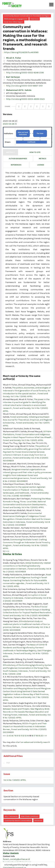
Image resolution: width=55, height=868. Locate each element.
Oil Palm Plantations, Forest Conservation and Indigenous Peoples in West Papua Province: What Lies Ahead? (27, 434)
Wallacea (38, 820)
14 (28, 736)
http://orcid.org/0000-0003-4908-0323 (24, 99)
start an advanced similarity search (33, 742)
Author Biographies (18, 159)
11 (21, 736)
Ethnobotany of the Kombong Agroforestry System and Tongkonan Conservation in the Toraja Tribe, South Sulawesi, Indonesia (27, 668)
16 (32, 736)
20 (42, 736)
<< (4, 736)
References (16, 165)
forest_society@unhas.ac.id (16, 859)
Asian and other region (14, 22)
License (41, 165)
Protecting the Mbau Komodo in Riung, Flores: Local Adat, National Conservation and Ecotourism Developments (27, 502)
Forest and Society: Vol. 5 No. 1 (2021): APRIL (23, 440)
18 (37, 736)
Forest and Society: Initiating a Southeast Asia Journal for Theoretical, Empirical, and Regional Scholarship (27, 420)
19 (39, 736)
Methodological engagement (16, 19)
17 (35, 736)
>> (8, 551)
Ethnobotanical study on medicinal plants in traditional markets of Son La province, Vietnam (26, 624)
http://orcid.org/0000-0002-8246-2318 (23, 73)
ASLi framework (11, 816)
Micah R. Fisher (12, 58)
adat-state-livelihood (30, 816)
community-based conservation (18, 820)
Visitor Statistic (11, 853)
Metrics (43, 159)
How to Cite (35, 152)
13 (26, 736)
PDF (8, 763)
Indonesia (35, 19)
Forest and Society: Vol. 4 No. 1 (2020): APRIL (23, 507)
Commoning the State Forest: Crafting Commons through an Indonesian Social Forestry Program (27, 542)
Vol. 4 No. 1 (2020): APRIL (15, 780)
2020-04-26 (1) (10, 124)
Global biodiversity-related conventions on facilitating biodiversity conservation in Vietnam (27, 566)
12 (23, 736)
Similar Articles (12, 554)
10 (19, 736)
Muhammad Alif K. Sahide (17, 90)
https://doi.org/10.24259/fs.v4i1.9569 (21, 52)
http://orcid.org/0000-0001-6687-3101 (23, 86)
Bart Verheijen (11, 77)
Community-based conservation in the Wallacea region (27, 16)
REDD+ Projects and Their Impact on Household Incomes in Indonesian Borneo (25, 726)
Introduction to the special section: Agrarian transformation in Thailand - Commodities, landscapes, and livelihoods (24, 490)
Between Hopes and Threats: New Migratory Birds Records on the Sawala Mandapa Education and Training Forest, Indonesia (26, 712)
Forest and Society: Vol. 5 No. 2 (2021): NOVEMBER (26, 615)
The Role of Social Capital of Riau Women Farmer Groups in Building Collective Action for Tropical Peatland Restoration (27, 610)
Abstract (10, 152)
